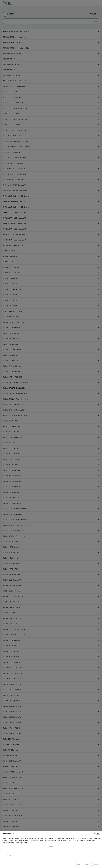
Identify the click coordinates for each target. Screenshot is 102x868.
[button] (51, 846)
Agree (96, 864)
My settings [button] (11, 855)
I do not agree (83, 864)
